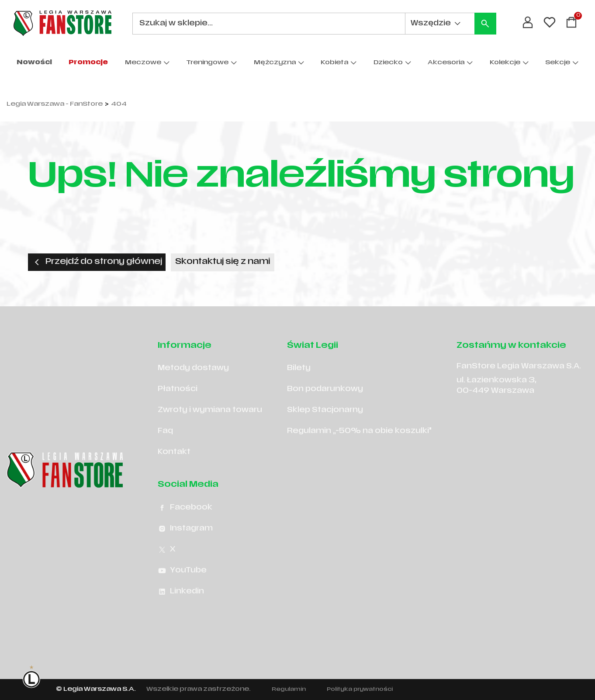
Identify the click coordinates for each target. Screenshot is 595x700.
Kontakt (174, 452)
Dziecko (388, 63)
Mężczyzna (275, 63)
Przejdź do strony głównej (97, 262)
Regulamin (289, 690)
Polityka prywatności (360, 690)
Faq (165, 431)
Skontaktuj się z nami (223, 262)
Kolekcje (505, 63)
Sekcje (558, 63)
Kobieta (334, 63)
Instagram (185, 529)
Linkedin (181, 592)
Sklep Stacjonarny (325, 410)
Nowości (34, 63)
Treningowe (207, 63)
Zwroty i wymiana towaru (210, 410)
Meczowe (143, 63)
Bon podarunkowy (325, 389)
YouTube (182, 571)
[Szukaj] (485, 24)
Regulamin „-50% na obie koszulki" (359, 431)
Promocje (88, 63)
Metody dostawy (193, 368)
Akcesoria (446, 63)
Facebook (185, 508)
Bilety (299, 368)
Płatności (178, 389)
